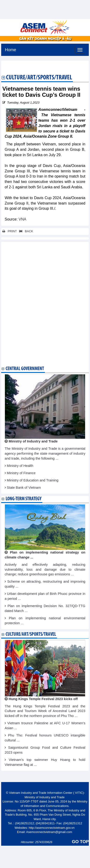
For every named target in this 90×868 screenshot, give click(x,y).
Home (11, 49)
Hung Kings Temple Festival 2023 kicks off (43, 699)
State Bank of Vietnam (24, 488)
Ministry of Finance (21, 473)
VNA (23, 219)
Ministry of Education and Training (33, 480)
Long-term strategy (23, 499)
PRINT (10, 231)
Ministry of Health (20, 466)
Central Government (25, 369)
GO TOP (80, 842)
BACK (25, 231)
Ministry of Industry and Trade (33, 441)
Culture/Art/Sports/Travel (39, 78)
